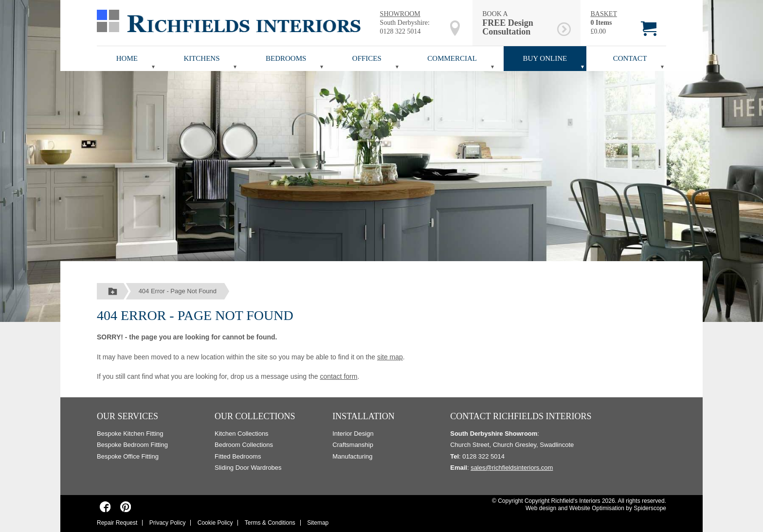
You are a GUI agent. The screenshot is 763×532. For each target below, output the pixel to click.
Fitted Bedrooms (238, 456)
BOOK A (518, 23)
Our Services (127, 416)
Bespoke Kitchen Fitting (130, 434)
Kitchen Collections (242, 434)
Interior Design (353, 434)
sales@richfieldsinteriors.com (512, 468)
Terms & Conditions (270, 523)
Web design (541, 508)
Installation (363, 416)
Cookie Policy (215, 523)
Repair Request (117, 523)
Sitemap (318, 523)
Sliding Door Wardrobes (248, 468)
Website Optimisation (597, 508)
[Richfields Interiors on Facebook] (105, 506)
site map (390, 357)
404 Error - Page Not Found (178, 291)
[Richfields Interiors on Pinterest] (125, 506)
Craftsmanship (353, 445)
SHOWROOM (400, 14)
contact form (338, 376)
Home (127, 58)
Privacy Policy (168, 523)
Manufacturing (352, 456)
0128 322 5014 (400, 31)
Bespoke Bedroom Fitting (132, 445)
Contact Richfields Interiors (521, 416)
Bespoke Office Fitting (128, 456)
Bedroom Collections (244, 445)
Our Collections (255, 416)
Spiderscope (650, 508)
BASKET (603, 14)
